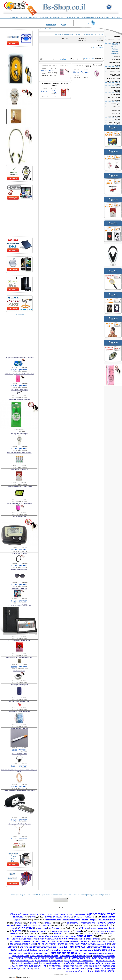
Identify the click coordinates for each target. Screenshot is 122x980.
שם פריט (91, 59)
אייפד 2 (91, 971)
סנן (65, 59)
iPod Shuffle (82, 41)
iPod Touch (82, 38)
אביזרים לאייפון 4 (85, 939)
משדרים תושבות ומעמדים (64, 34)
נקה (62, 59)
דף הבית (100, 34)
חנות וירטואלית (27, 977)
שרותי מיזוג (70, 971)
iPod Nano (100, 41)
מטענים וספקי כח (98, 48)
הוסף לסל (53, 76)
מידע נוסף (45, 76)
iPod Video (65, 38)
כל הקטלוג (79, 34)
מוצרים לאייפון (81, 971)
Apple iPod (90, 34)
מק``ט (86, 59)
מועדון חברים (14, 17)
